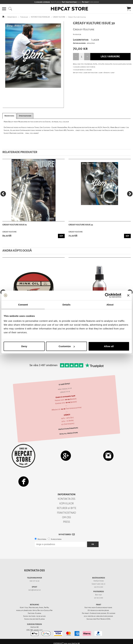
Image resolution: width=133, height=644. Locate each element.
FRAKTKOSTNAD (66, 513)
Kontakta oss (34, 570)
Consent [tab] (23, 304)
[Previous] (3, 194)
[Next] (130, 194)
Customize (67, 346)
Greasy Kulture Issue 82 (15, 225)
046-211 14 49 (34, 581)
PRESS (66, 522)
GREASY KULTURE (59, 17)
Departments (12, 17)
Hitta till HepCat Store (69, 433)
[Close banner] (128, 295)
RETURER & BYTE (66, 508)
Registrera (42, 539)
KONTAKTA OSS (66, 499)
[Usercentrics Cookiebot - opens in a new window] (107, 295)
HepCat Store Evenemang (68, 429)
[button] (4, 9)
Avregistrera (56, 539)
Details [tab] (67, 304)
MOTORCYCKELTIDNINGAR (40, 17)
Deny (24, 346)
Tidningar (24, 17)
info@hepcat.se (34, 590)
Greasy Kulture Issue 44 (81, 225)
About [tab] (110, 304)
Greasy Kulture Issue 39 (77, 17)
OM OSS (66, 517)
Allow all (109, 346)
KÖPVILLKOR (67, 503)
